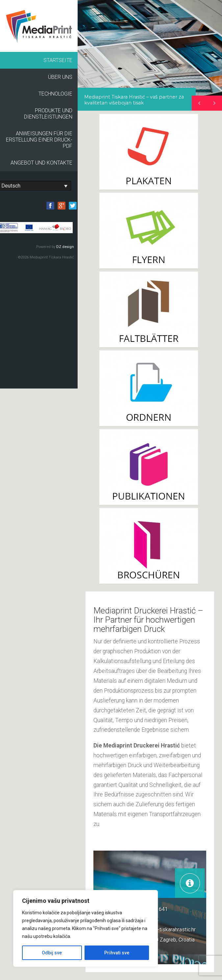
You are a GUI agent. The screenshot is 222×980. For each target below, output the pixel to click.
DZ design (65, 247)
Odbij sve (52, 953)
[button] (214, 103)
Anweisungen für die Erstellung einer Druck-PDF (39, 140)
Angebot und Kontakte (41, 163)
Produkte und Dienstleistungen (48, 114)
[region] (150, 55)
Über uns (60, 77)
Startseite (58, 60)
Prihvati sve (117, 953)
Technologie (55, 94)
